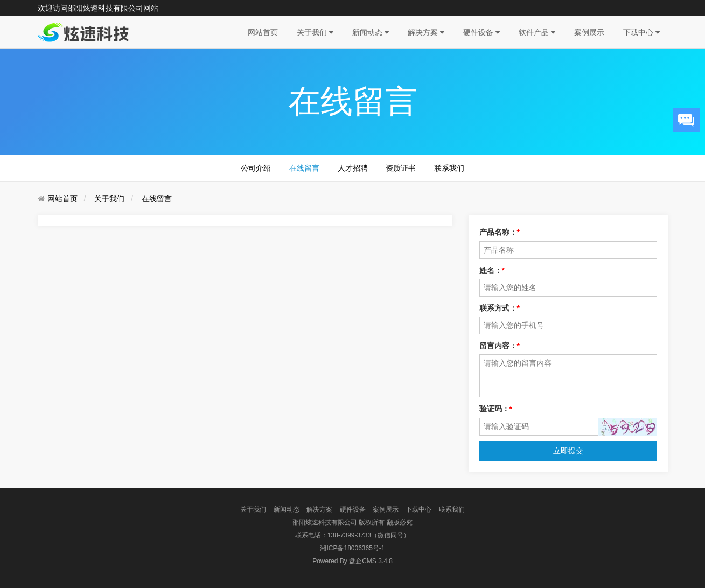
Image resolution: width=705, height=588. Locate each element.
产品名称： (500, 232)
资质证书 (401, 168)
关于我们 (315, 32)
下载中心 (641, 32)
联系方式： (500, 308)
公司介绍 (256, 168)
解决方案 (426, 32)
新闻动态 (371, 32)
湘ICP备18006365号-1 (352, 548)
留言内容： (500, 346)
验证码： (496, 409)
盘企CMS (352, 561)
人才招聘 (353, 168)
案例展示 (589, 32)
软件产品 (537, 32)
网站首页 (263, 32)
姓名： (492, 270)
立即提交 (568, 451)
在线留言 (304, 168)
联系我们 (449, 168)
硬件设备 (481, 32)
